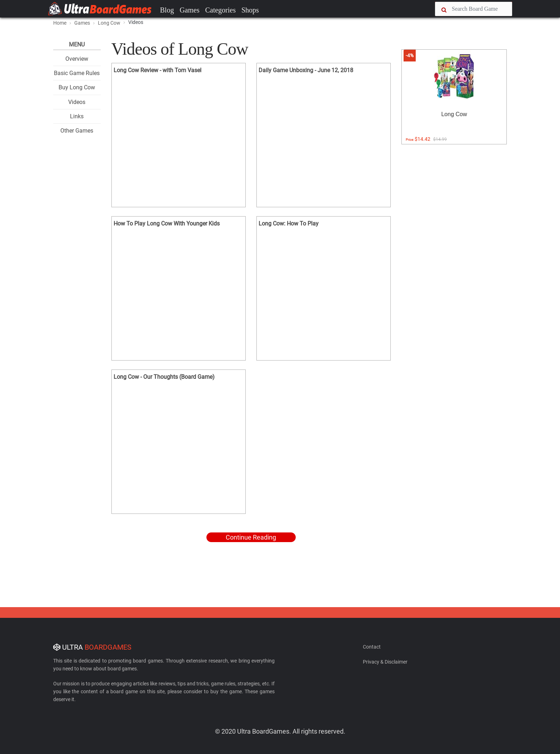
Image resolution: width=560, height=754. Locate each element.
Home (60, 23)
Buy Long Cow (77, 87)
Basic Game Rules (77, 73)
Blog (167, 10)
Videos (77, 102)
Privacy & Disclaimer (385, 662)
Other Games (77, 131)
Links (77, 116)
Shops (250, 10)
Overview (77, 59)
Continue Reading (251, 537)
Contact (372, 647)
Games (190, 10)
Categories (220, 10)
